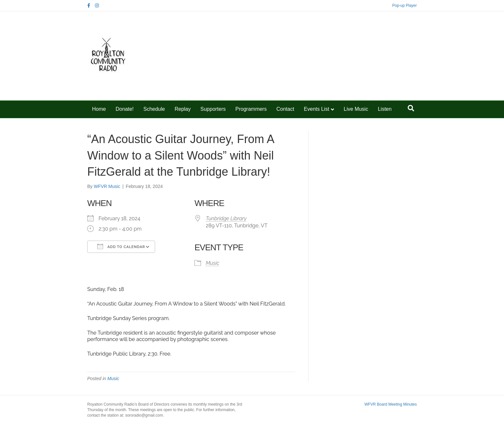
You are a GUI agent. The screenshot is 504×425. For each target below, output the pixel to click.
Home (99, 109)
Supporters (213, 109)
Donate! (125, 109)
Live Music (356, 109)
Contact (285, 109)
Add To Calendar (121, 246)
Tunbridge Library (226, 218)
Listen (385, 109)
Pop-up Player (404, 5)
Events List (317, 109)
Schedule (154, 109)
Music (213, 263)
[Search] (411, 108)
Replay (183, 109)
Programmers (251, 109)
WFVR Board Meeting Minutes (391, 404)
